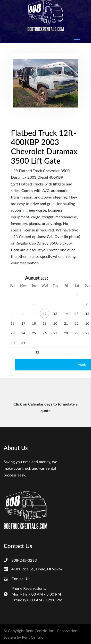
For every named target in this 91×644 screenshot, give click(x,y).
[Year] (49, 278)
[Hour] (37, 352)
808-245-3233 (24, 560)
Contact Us (21, 579)
